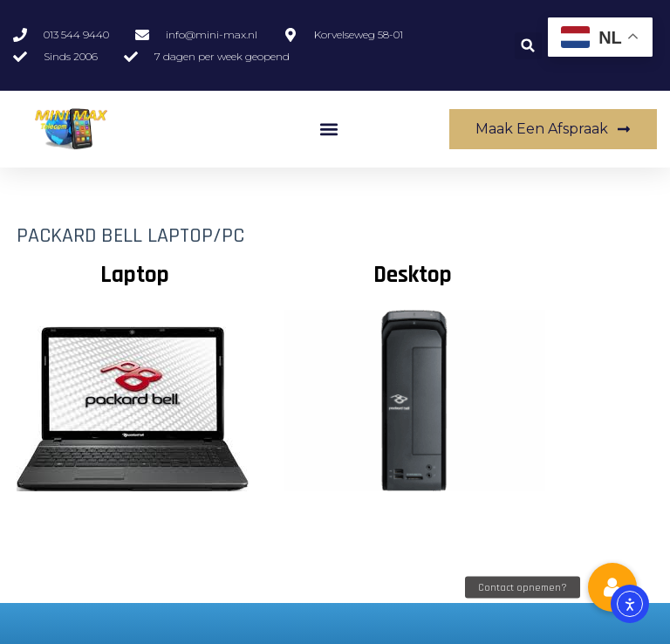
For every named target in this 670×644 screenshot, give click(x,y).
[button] (528, 46)
